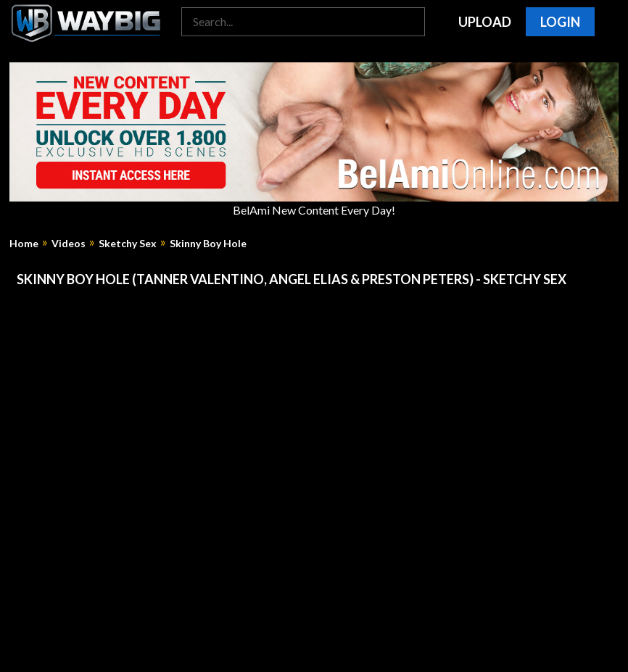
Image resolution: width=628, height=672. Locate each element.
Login (560, 22)
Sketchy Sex (128, 244)
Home (24, 244)
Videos (69, 244)
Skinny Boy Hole (208, 244)
